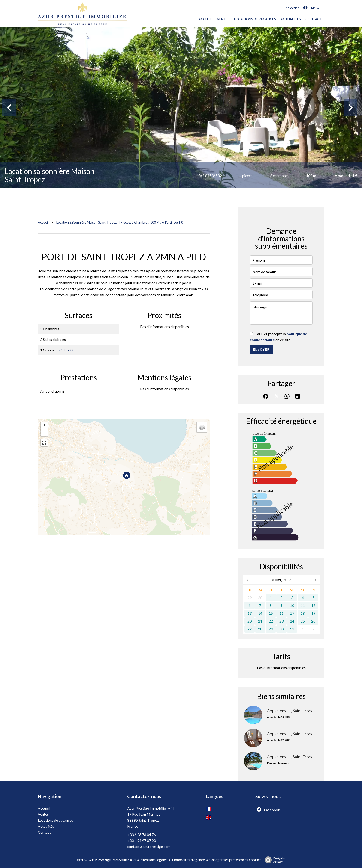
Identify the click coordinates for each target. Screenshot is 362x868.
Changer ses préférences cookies (235, 860)
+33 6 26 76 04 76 (142, 834)
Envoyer (261, 350)
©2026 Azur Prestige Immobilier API (106, 860)
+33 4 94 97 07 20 (142, 840)
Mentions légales (154, 860)
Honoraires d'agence (188, 860)
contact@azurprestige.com (149, 846)
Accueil (43, 222)
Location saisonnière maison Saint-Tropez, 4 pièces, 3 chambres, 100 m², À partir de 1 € (120, 222)
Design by (274, 860)
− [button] (44, 433)
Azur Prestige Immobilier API (151, 808)
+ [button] (44, 426)
